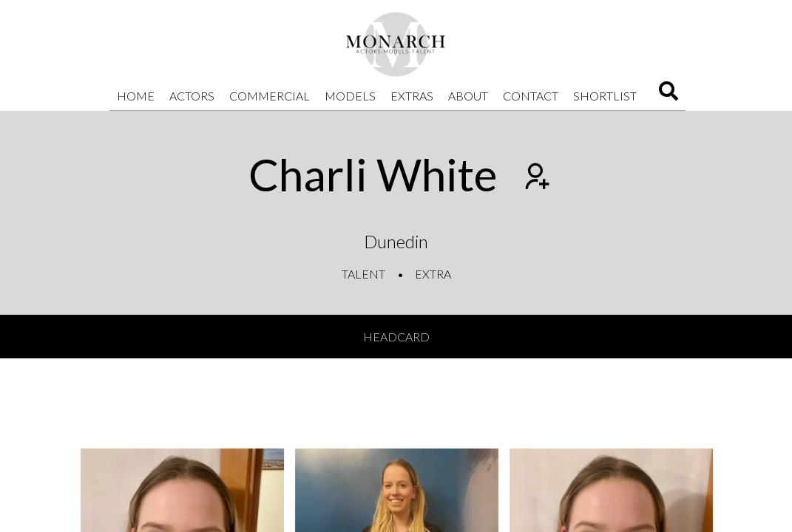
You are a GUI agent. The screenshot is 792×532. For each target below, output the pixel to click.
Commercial (270, 96)
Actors (192, 96)
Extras (412, 96)
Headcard (396, 337)
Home (136, 96)
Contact (531, 96)
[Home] (396, 44)
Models (350, 96)
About (468, 96)
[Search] (669, 96)
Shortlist (605, 96)
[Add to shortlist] (535, 178)
